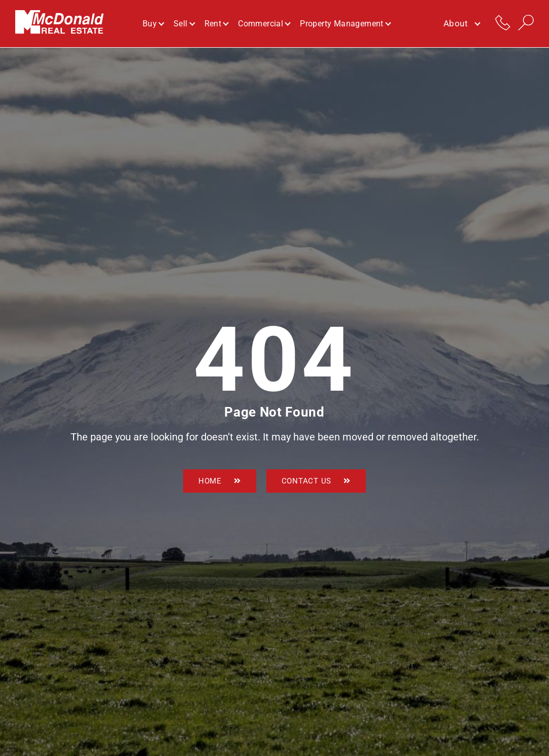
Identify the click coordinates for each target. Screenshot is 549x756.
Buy (153, 24)
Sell (184, 24)
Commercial (264, 24)
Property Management (345, 24)
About (461, 24)
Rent (216, 24)
